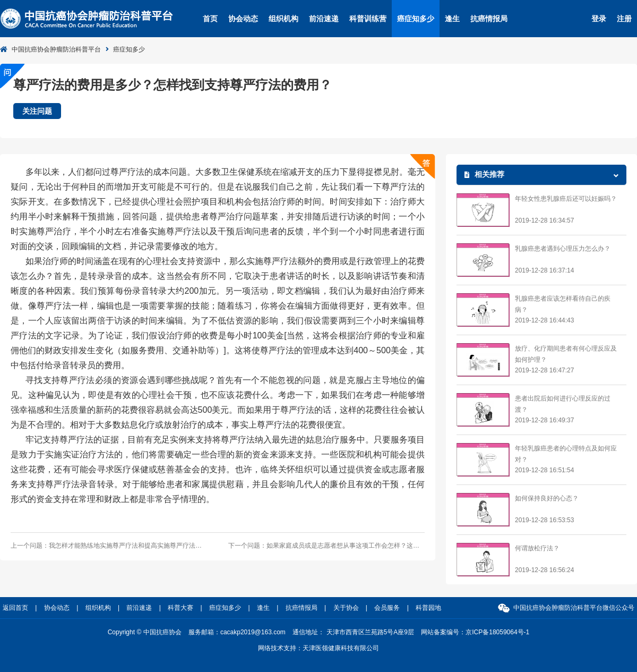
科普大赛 (180, 608)
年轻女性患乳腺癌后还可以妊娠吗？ (566, 199)
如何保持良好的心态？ (547, 498)
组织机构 (283, 19)
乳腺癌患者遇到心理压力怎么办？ (563, 249)
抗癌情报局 (489, 19)
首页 (210, 19)
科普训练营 (368, 19)
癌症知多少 (416, 19)
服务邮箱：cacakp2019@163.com (237, 632)
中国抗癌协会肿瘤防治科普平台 (56, 49)
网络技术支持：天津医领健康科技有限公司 (318, 648)
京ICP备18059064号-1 (497, 632)
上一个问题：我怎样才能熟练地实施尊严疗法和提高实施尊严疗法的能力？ (109, 546)
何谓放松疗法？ (537, 548)
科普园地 (428, 608)
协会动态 (243, 19)
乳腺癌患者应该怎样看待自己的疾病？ (563, 304)
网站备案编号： (475, 632)
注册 (624, 19)
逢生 (452, 19)
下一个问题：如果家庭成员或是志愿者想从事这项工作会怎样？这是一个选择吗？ (326, 546)
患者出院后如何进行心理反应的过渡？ (563, 404)
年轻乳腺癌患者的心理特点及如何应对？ (566, 454)
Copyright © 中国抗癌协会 (145, 632)
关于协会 (346, 608)
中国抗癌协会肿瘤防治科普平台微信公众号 (574, 608)
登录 (599, 19)
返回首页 (15, 608)
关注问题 (37, 111)
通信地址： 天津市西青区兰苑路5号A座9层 (353, 632)
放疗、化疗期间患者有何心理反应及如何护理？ (566, 354)
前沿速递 (324, 19)
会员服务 (387, 608)
